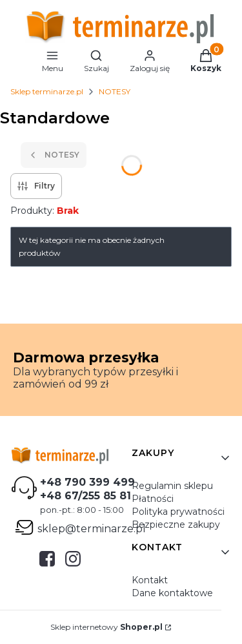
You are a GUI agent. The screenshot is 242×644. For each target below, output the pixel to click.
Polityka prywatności (178, 512)
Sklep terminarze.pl (47, 91)
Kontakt (150, 580)
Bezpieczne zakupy (176, 525)
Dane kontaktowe (172, 593)
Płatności (153, 499)
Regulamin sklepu (172, 486)
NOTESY (115, 91)
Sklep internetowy (106, 627)
